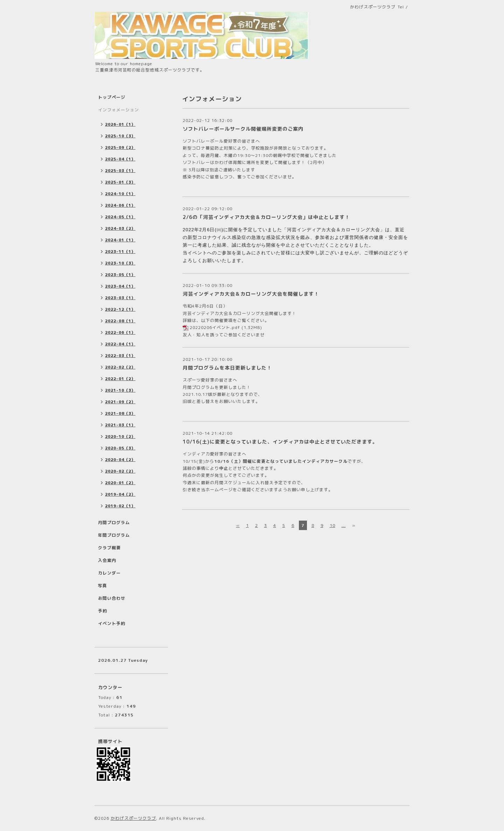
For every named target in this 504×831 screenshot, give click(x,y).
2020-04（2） (120, 460)
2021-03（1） (120, 425)
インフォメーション (118, 110)
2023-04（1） (120, 286)
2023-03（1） (120, 298)
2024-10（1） (120, 194)
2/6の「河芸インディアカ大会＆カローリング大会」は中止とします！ (266, 217)
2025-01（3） (120, 182)
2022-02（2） (120, 367)
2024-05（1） (120, 217)
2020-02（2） (120, 471)
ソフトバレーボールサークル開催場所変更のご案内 (243, 129)
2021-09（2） (120, 402)
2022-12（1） (120, 309)
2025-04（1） (120, 159)
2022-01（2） (120, 379)
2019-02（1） (120, 506)
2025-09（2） (120, 147)
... (344, 525)
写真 (103, 586)
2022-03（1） (120, 356)
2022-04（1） (120, 344)
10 (332, 525)
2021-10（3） (120, 390)
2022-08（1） (120, 321)
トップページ (112, 97)
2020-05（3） (120, 448)
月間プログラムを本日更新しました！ (227, 368)
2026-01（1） (120, 124)
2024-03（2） (120, 228)
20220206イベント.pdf (215, 327)
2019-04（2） (120, 494)
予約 (103, 611)
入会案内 (107, 560)
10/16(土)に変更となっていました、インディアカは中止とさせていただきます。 (280, 442)
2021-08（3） (120, 413)
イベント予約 (112, 623)
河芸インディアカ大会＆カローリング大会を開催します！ (251, 294)
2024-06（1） (120, 205)
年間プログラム (114, 535)
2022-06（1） (120, 332)
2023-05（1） (120, 275)
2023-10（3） (120, 263)
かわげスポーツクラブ (133, 818)
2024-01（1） (120, 240)
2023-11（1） (120, 252)
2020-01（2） (120, 483)
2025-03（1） (120, 171)
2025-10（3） (120, 136)
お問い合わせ (112, 598)
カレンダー (109, 573)
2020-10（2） (120, 437)
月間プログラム (114, 523)
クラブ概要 (109, 548)
